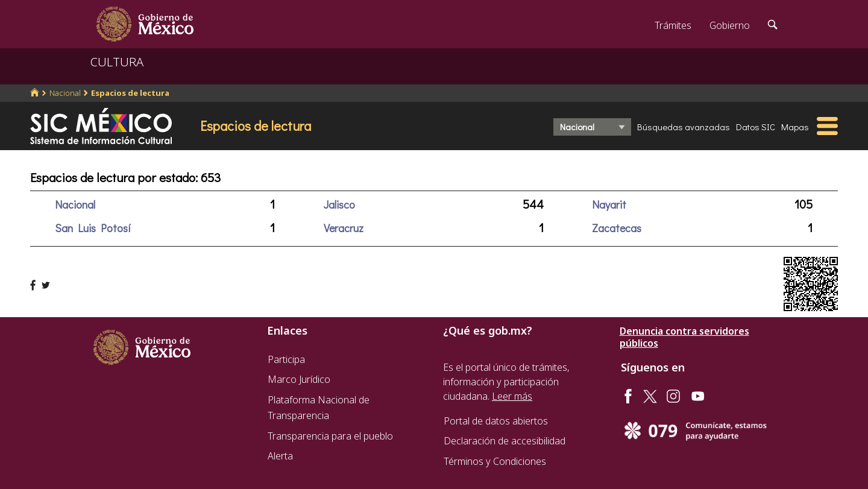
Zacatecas (617, 228)
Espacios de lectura (130, 93)
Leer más (512, 396)
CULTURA (117, 62)
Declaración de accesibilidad (505, 441)
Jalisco (339, 204)
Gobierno (730, 25)
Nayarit (609, 204)
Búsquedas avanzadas (684, 127)
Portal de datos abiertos (496, 421)
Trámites (673, 25)
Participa (286, 359)
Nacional (65, 93)
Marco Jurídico (299, 379)
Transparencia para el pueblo (330, 436)
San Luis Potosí (93, 228)
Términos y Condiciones (495, 461)
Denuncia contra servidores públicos (684, 337)
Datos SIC (756, 127)
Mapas (795, 127)
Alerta (280, 456)
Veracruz (344, 228)
